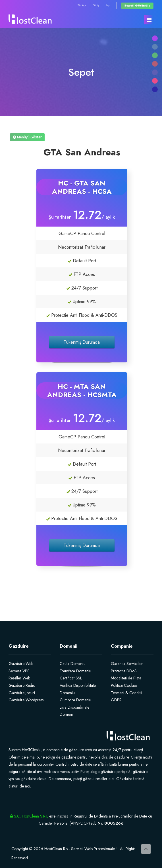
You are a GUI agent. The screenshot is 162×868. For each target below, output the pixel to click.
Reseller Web (19, 678)
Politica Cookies (124, 685)
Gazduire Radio (22, 685)
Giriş (96, 5)
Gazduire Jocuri (22, 693)
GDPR (116, 700)
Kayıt (108, 5)
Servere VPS (19, 671)
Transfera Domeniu (75, 671)
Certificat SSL (71, 678)
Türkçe (82, 5)
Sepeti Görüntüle (137, 6)
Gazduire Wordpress (26, 700)
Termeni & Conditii (126, 693)
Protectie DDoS (124, 671)
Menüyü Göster (27, 137)
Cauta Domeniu (73, 664)
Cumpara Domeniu (75, 700)
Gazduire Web (21, 664)
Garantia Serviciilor (127, 664)
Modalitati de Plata (126, 678)
